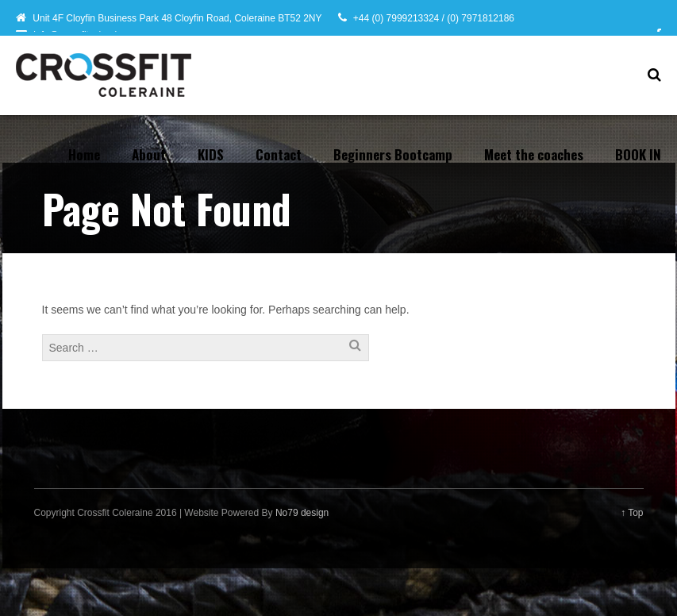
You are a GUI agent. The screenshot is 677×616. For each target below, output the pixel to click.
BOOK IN (638, 154)
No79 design (302, 513)
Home (84, 154)
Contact (279, 154)
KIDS (211, 154)
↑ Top (632, 513)
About (149, 154)
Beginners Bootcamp (393, 154)
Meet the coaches (534, 154)
